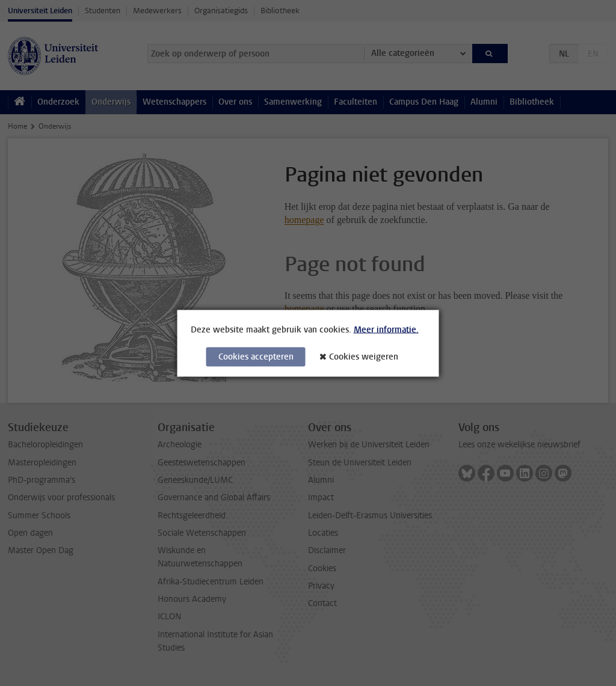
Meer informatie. (386, 329)
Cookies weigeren (364, 356)
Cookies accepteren (256, 356)
